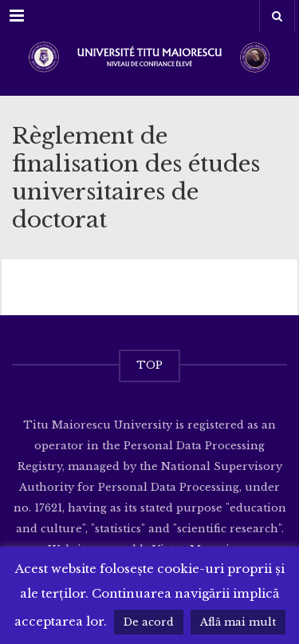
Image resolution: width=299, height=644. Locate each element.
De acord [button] (149, 622)
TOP (149, 365)
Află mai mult (238, 622)
